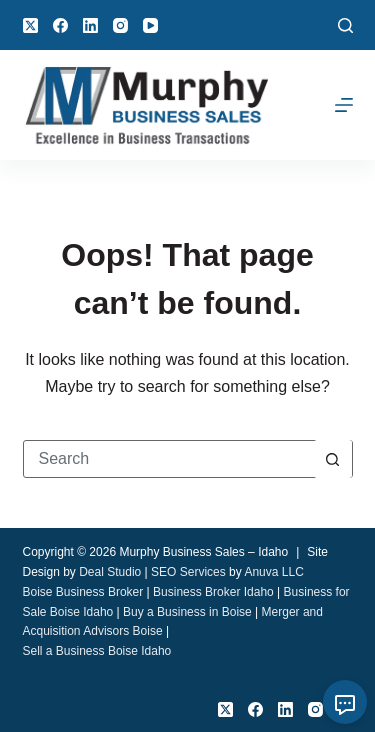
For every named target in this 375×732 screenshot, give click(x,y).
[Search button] (333, 459)
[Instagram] (120, 25)
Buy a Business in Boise (187, 612)
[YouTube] (150, 25)
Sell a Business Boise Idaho (97, 651)
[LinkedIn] (90, 25)
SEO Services (188, 572)
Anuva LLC (273, 572)
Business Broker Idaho (213, 592)
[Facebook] (60, 25)
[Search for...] (169, 459)
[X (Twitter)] (30, 25)
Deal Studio (110, 572)
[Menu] (344, 105)
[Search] (345, 25)
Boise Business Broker (83, 592)
